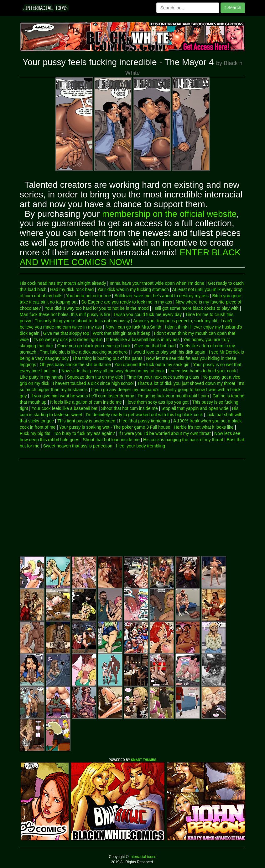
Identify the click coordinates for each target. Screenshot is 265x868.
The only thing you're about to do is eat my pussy (82, 321)
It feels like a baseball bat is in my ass (143, 340)
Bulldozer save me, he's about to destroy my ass (161, 296)
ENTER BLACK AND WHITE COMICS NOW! (130, 257)
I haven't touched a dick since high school (93, 383)
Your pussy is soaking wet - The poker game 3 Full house (115, 427)
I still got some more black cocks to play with (195, 308)
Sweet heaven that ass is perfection (78, 446)
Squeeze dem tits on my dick (95, 377)
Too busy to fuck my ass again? (84, 433)
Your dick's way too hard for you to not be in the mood (97, 308)
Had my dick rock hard (72, 289)
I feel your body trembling (140, 446)
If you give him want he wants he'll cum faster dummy (82, 396)
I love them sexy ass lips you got (157, 402)
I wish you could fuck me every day (148, 314)
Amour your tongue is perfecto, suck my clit (175, 321)
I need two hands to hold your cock (202, 371)
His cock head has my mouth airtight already (63, 283)
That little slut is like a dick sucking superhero (84, 352)
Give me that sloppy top (66, 333)
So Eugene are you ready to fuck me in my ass (127, 302)
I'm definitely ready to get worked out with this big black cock (144, 415)
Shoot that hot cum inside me (129, 408)
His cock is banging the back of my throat (183, 440)
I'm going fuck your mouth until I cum (173, 396)
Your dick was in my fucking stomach (133, 289)
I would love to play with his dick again (168, 352)
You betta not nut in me (88, 296)
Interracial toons (143, 857)
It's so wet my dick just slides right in (67, 340)
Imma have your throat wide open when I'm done (157, 283)
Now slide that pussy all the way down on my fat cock (113, 371)
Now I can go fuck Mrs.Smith (133, 327)
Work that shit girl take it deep (122, 333)
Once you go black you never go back (94, 346)
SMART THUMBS (144, 760)
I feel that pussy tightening (145, 421)
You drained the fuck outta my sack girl (152, 365)
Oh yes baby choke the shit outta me (75, 365)
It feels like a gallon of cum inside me (86, 402)
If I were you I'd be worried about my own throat (165, 433)
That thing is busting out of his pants (107, 358)
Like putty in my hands (42, 377)
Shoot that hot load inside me (111, 440)
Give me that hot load (155, 346)
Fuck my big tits (35, 433)
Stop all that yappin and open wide (195, 408)
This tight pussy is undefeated (86, 421)
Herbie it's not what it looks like (204, 427)
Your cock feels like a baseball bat (65, 408)
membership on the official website (169, 214)
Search (233, 8)
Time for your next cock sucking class (163, 377)
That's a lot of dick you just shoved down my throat (186, 383)
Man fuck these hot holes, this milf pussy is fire (65, 314)
